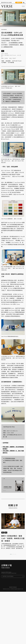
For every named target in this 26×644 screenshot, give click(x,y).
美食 (3, 533)
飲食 (3, 51)
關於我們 (11, 587)
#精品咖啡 (8, 61)
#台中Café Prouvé (17, 61)
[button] (11, 554)
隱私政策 (15, 587)
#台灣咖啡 (4, 62)
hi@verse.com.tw (6, 589)
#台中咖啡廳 (11, 62)
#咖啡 (3, 61)
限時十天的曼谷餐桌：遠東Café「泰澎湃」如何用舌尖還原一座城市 (13, 538)
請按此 (13, 458)
